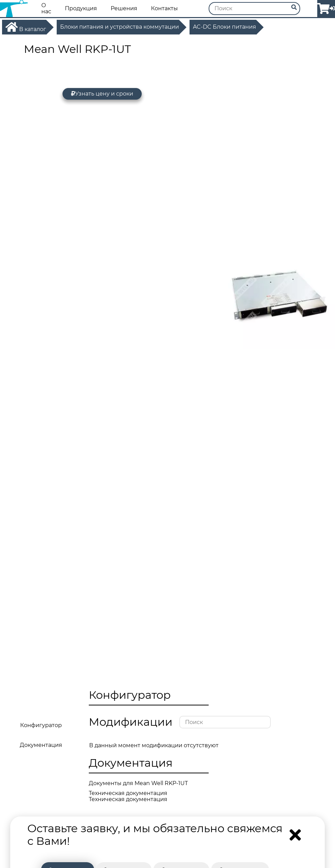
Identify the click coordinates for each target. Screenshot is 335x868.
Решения (124, 9)
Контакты (164, 9)
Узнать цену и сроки (102, 94)
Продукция (81, 9)
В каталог (26, 27)
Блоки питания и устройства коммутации (120, 27)
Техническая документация (128, 793)
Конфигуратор (41, 725)
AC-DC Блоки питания (225, 27)
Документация (41, 745)
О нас (46, 9)
